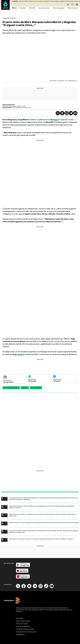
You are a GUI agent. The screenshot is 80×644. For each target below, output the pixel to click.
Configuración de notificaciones (26, 632)
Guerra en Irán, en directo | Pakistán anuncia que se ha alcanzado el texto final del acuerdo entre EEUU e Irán (42, 515)
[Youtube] (52, 588)
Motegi (54, 120)
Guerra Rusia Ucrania (72, 1)
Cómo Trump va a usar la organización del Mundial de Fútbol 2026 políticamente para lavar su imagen (44, 522)
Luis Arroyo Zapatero (43, 1)
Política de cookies (22, 624)
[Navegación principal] (77, 4)
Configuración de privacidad (25, 629)
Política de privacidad (23, 621)
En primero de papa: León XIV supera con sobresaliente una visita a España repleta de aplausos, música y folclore (42, 507)
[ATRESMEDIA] (40, 601)
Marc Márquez (36, 388)
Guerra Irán (33, 1)
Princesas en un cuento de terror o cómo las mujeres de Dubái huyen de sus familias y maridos (41, 539)
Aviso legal (19, 618)
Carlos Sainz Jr (73, 8)
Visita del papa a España (57, 1)
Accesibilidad (20, 635)
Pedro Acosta (18, 354)
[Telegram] (35, 588)
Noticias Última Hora (11, 388)
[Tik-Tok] (46, 588)
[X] (18, 588)
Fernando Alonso (44, 8)
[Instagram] (41, 588)
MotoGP (32, 8)
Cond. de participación (23, 626)
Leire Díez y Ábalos (24, 1)
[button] (58, 113)
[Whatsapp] (29, 588)
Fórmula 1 (23, 8)
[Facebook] (24, 588)
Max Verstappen (59, 8)
